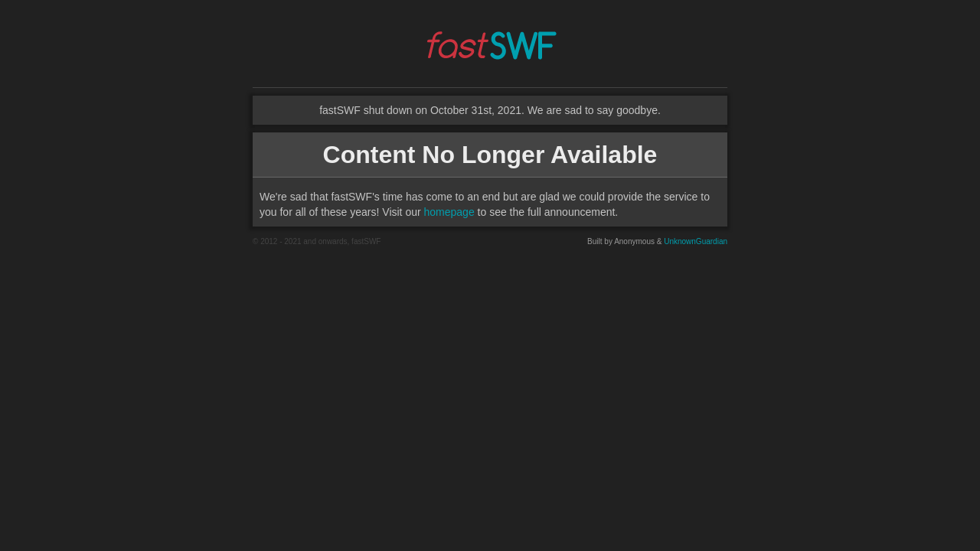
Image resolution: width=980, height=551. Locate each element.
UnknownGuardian (696, 241)
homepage (449, 212)
